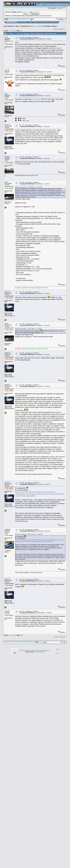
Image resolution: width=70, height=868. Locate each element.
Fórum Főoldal (12, 22)
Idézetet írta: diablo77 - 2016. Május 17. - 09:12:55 (28, 187)
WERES (7, 157)
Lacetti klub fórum (9, 26)
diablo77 (8, 125)
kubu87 (7, 70)
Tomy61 (7, 611)
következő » (62, 29)
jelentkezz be (25, 12)
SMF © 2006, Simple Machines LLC (41, 651)
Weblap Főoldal (23, 22)
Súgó (31, 22)
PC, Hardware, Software (50, 26)
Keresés (36, 22)
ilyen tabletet (36, 99)
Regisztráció (54, 22)
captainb (8, 529)
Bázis (17, 26)
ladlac (39, 26)
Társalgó (23, 26)
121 (13, 31)
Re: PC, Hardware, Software (29, 37)
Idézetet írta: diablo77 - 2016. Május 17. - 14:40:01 (28, 329)
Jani (6, 94)
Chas (6, 37)
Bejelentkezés (44, 22)
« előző (55, 29)
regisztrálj (36, 12)
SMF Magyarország (39, 652)
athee (36, 26)
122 (15, 31)
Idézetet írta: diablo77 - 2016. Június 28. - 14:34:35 (29, 534)
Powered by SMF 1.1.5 (25, 651)
